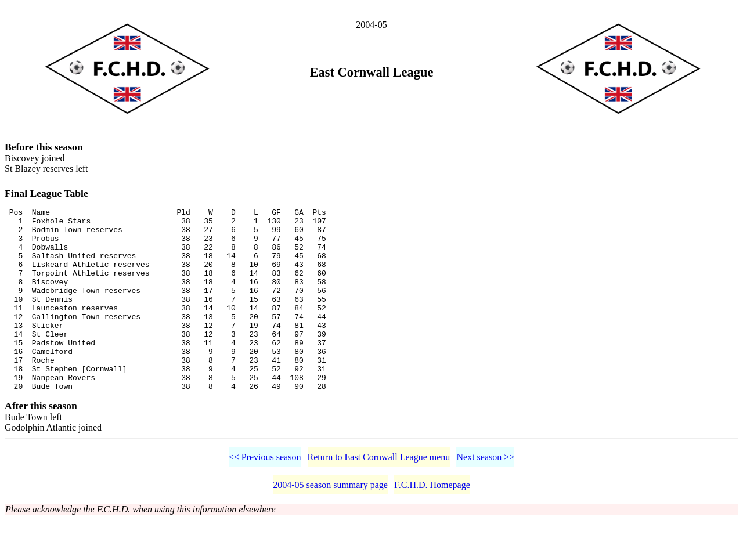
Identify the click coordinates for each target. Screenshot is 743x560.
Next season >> (485, 497)
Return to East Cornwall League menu (379, 497)
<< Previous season (265, 497)
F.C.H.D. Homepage (432, 525)
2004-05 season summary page (330, 525)
